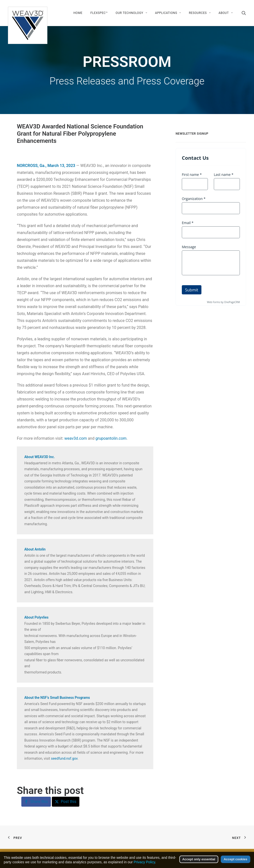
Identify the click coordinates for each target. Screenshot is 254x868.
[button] (244, 13)
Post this (69, 802)
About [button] (226, 13)
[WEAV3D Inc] (28, 13)
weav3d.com (76, 438)
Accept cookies (236, 863)
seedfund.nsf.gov (64, 758)
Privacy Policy (144, 866)
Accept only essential (199, 863)
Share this (39, 802)
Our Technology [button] (131, 13)
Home (78, 13)
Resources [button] (200, 13)
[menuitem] (78, 13)
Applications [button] (168, 13)
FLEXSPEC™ (99, 13)
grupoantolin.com (111, 438)
